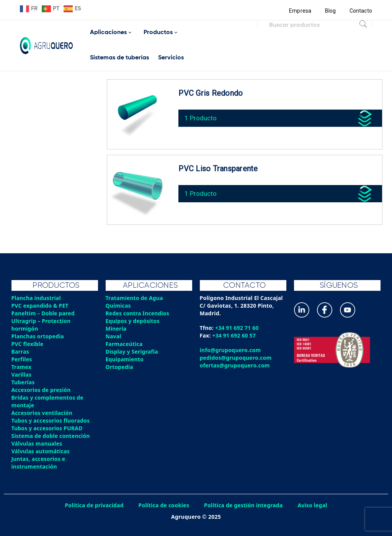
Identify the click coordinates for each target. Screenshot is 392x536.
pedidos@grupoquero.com (236, 358)
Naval (114, 336)
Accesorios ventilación (42, 413)
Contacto (361, 11)
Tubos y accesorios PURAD (47, 428)
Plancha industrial (37, 298)
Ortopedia (120, 367)
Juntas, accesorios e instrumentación (39, 463)
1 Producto (201, 117)
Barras (20, 352)
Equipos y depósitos (133, 321)
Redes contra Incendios (138, 313)
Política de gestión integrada (244, 505)
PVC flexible (28, 344)
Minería (116, 329)
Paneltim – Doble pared (43, 313)
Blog (330, 11)
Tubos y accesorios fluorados (51, 420)
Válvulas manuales (37, 443)
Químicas (118, 306)
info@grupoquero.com (231, 350)
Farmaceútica (124, 344)
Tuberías (23, 382)
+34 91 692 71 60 (237, 328)
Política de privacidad (94, 505)
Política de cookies (163, 505)
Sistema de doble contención (51, 436)
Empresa (300, 11)
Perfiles (22, 359)
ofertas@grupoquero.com (235, 365)
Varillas (22, 375)
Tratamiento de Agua (135, 298)
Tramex (22, 367)
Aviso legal (314, 505)
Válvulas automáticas (41, 451)
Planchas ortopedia (38, 336)
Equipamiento (125, 359)
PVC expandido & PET (40, 306)
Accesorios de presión (41, 390)
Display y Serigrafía (132, 352)
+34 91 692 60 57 (234, 335)
